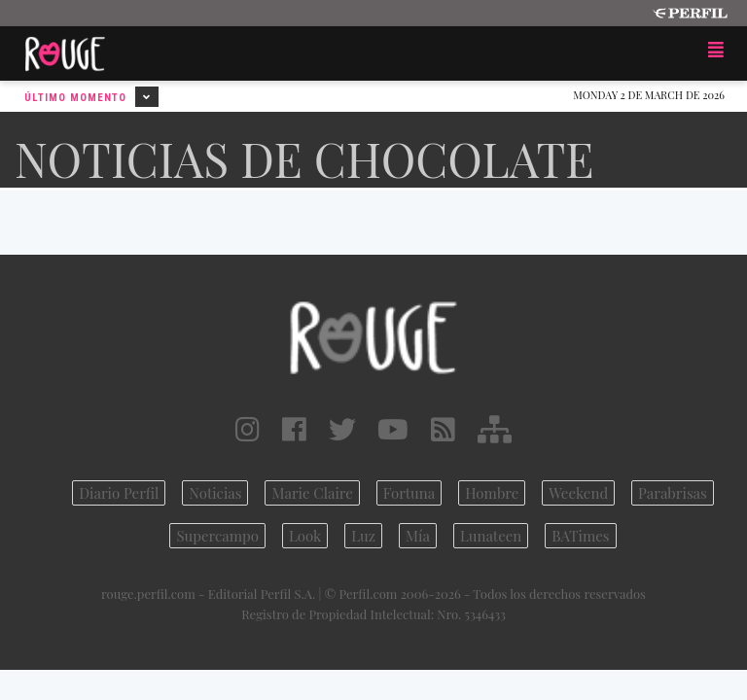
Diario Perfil (119, 493)
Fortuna (409, 493)
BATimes (580, 536)
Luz (363, 536)
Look (305, 536)
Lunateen (491, 536)
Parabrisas (673, 493)
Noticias (215, 493)
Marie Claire (312, 493)
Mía (418, 536)
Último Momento (91, 97)
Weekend (578, 493)
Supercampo (217, 536)
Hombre (492, 493)
